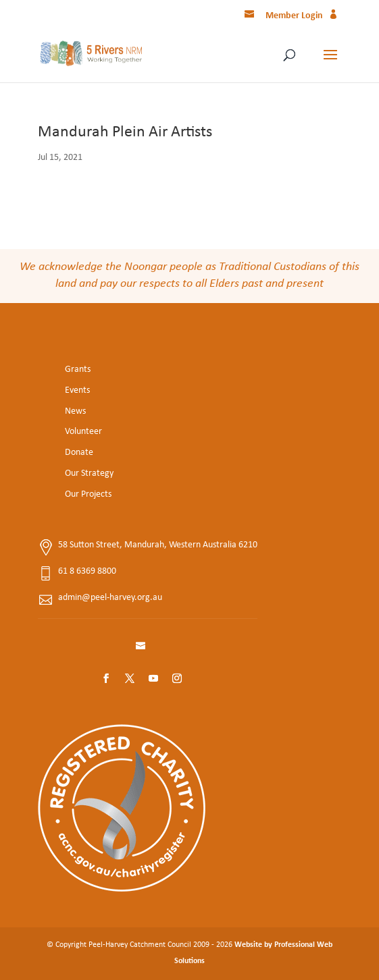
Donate (79, 453)
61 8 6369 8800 (87, 571)
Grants (78, 370)
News (75, 411)
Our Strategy (89, 473)
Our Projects (88, 494)
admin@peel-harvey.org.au (110, 598)
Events (77, 390)
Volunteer (83, 432)
